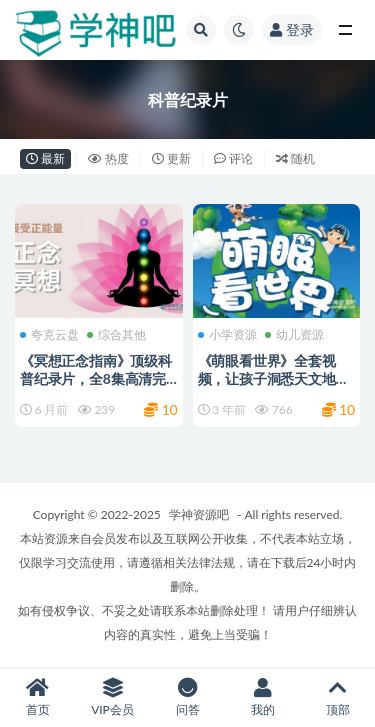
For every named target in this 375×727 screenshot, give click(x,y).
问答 (187, 697)
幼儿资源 (294, 335)
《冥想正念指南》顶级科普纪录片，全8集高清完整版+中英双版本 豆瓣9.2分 (97, 387)
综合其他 (116, 335)
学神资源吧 (199, 514)
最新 (45, 158)
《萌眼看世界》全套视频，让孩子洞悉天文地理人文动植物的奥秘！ (274, 378)
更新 (171, 158)
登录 (292, 29)
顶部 (337, 697)
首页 (37, 697)
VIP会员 (112, 697)
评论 (233, 158)
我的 (262, 697)
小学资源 (227, 335)
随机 (295, 158)
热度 (108, 158)
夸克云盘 (49, 335)
